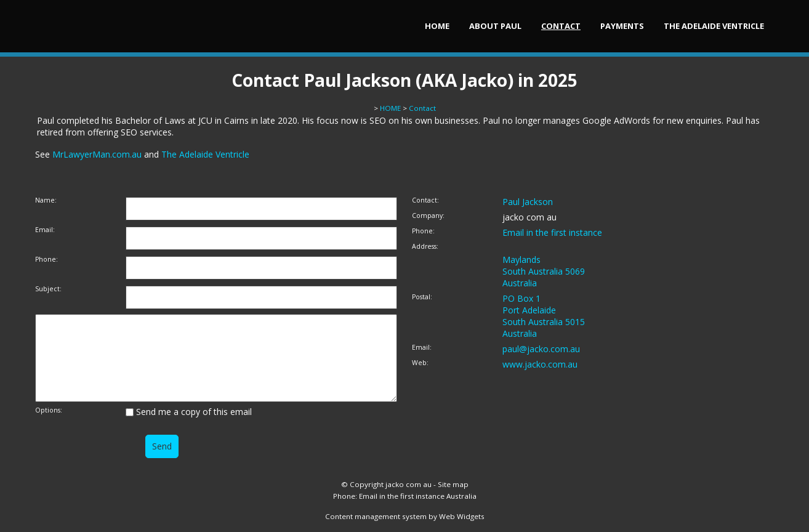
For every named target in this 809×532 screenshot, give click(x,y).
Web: (420, 363)
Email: (45, 230)
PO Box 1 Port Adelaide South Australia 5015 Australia (544, 316)
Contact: (425, 200)
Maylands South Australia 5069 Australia (544, 271)
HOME (437, 26)
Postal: (422, 297)
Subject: (48, 289)
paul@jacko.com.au (541, 349)
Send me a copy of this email (189, 412)
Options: (49, 410)
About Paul (495, 26)
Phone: (46, 259)
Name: (46, 200)
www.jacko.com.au (540, 364)
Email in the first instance (552, 232)
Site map (453, 484)
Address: (425, 246)
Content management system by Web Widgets (405, 516)
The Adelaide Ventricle (714, 26)
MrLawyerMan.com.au (97, 154)
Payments (622, 26)
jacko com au (409, 484)
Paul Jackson (528, 202)
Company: (428, 216)
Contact (561, 26)
